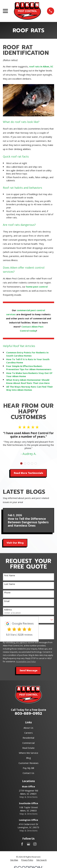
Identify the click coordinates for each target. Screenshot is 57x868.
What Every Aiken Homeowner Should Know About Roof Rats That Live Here (28, 381)
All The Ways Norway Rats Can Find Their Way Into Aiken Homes (30, 388)
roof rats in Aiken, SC (41, 66)
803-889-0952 (28, 713)
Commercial (28, 743)
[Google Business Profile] (28, 844)
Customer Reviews (28, 763)
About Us (28, 728)
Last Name (10, 584)
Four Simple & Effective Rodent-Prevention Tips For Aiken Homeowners (29, 368)
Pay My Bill (28, 768)
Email (7, 601)
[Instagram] (35, 844)
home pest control (37, 287)
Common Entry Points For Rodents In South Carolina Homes (27, 354)
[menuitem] (14, 860)
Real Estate (28, 748)
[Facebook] (22, 844)
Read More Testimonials (28, 473)
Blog (28, 758)
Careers (28, 733)
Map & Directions (28, 797)
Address (8, 610)
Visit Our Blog (15, 543)
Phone (7, 593)
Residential (28, 738)
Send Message (28, 671)
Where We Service (28, 753)
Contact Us (28, 773)
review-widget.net (24, 643)
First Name (10, 576)
